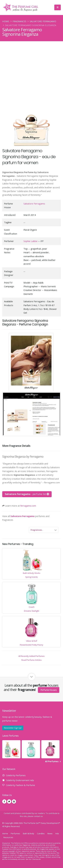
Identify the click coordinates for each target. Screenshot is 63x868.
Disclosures (36, 859)
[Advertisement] (31, 74)
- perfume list (27, 494)
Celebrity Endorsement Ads (20, 780)
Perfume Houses (49, 690)
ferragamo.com (28, 506)
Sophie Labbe (30, 241)
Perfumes (15, 833)
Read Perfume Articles (31, 660)
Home (6, 21)
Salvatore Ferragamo (43, 21)
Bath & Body (29, 833)
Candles (41, 833)
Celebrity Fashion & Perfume (21, 785)
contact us (38, 816)
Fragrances (19, 21)
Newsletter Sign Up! (13, 728)
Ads (57, 833)
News (50, 833)
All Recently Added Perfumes (31, 656)
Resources (8, 837)
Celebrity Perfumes (16, 775)
